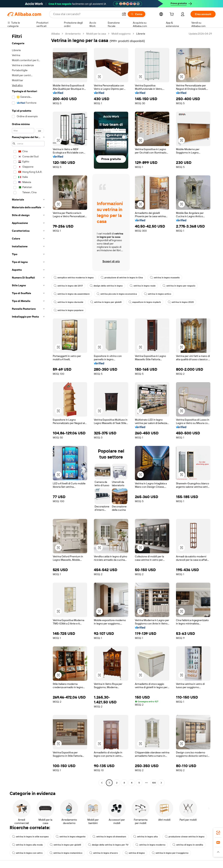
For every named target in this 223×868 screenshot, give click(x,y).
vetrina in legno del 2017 (68, 286)
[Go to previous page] (102, 783)
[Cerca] (136, 14)
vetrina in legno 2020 (181, 302)
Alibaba (55, 34)
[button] (124, 14)
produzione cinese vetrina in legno (185, 837)
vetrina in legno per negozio (179, 286)
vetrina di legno (135, 853)
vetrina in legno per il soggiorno (170, 853)
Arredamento (73, 34)
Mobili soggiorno (121, 34)
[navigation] (28, 409)
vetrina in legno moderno (150, 845)
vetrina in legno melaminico (66, 853)
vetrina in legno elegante (71, 837)
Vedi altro (17, 85)
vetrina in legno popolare (69, 310)
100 (154, 783)
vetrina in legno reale (143, 286)
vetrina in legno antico (158, 294)
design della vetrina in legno (106, 286)
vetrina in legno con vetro (27, 853)
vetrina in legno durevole (68, 302)
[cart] (172, 15)
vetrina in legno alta (146, 837)
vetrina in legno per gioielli (106, 302)
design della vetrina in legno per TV (108, 845)
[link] (218, 833)
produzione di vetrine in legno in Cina (122, 278)
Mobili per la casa (96, 34)
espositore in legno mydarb (145, 302)
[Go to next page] (161, 783)
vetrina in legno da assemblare (72, 294)
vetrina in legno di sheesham (109, 837)
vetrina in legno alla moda (27, 845)
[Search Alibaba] (86, 14)
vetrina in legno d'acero (104, 853)
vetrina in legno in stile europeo (30, 837)
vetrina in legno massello (165, 278)
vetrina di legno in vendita (188, 845)
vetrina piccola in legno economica (117, 294)
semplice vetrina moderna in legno (74, 278)
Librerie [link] (141, 34)
